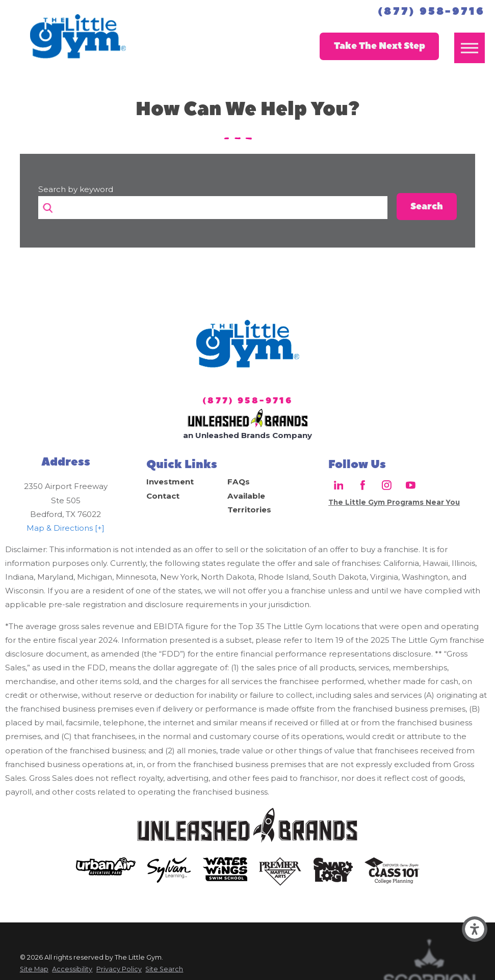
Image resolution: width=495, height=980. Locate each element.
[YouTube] (411, 485)
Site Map (34, 969)
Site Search (164, 969)
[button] (475, 929)
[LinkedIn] (338, 485)
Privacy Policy (119, 969)
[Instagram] (387, 485)
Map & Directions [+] (66, 528)
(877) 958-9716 (431, 11)
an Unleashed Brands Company (247, 435)
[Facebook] (363, 485)
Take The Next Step (380, 46)
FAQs (239, 482)
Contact (163, 496)
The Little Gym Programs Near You (394, 502)
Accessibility (72, 969)
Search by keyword (76, 189)
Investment (170, 482)
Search (427, 207)
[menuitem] (187, 482)
